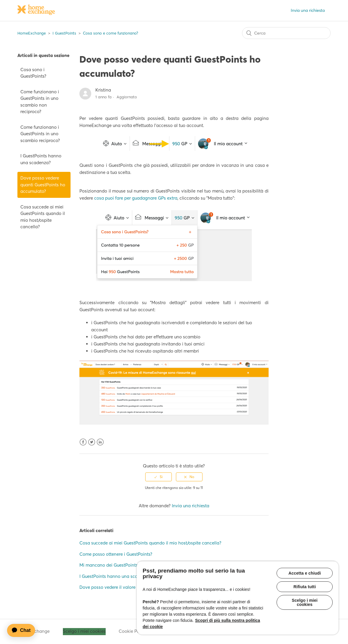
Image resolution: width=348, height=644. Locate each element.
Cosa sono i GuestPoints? (33, 73)
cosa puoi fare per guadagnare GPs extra (136, 198)
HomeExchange (32, 33)
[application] (24, 630)
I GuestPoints (64, 33)
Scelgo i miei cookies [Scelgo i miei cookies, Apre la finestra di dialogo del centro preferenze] (304, 602)
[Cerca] (286, 33)
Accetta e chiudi (305, 573)
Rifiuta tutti (305, 587)
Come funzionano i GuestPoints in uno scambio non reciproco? (40, 102)
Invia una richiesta (308, 10)
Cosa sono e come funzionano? (111, 33)
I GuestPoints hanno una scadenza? (41, 159)
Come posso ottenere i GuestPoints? (116, 554)
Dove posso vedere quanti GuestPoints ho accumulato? (43, 185)
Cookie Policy (133, 631)
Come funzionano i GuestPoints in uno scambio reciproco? (40, 134)
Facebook (83, 442)
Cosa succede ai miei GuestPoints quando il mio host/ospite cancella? (43, 217)
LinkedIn (100, 442)
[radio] (159, 477)
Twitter (92, 442)
